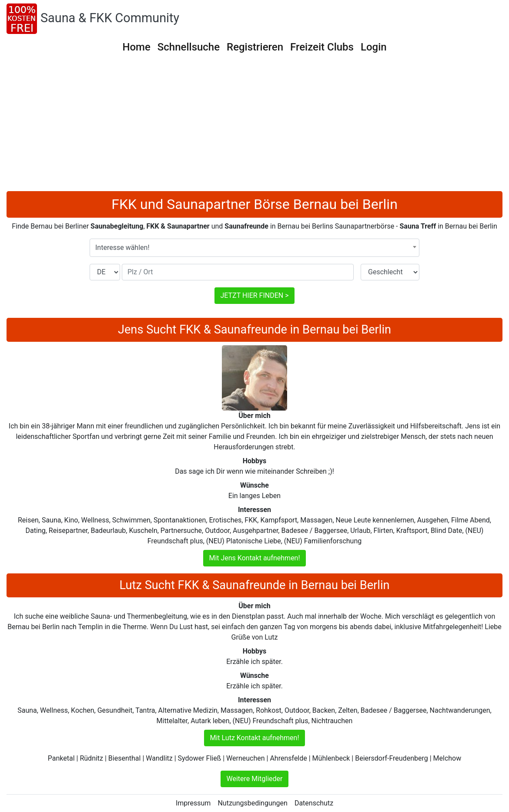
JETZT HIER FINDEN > (254, 295)
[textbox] (254, 248)
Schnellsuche (189, 47)
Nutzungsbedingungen (252, 803)
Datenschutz (314, 803)
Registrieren (255, 47)
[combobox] (254, 248)
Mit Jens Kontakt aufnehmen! (254, 558)
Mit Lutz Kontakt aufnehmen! (254, 738)
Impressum (193, 803)
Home (136, 47)
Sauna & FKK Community (110, 18)
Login (374, 47)
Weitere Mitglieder (254, 779)
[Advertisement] (254, 126)
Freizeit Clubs (322, 47)
